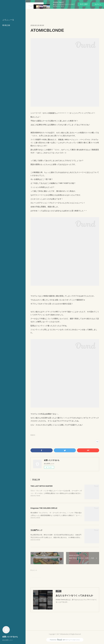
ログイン (98, 4)
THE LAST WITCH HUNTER (42, 486)
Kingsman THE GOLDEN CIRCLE (44, 508)
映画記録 (6, 25)
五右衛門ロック (36, 530)
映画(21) (33, 435)
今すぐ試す (84, 4)
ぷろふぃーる (8, 20)
